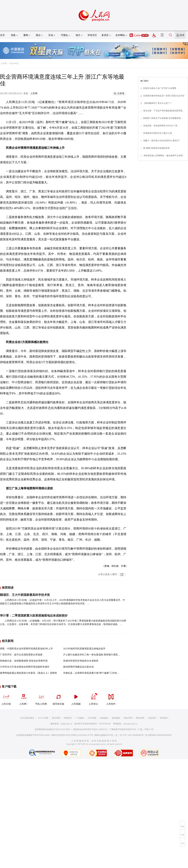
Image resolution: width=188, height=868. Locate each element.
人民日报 (6, 698)
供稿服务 (104, 718)
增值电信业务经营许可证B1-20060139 (90, 729)
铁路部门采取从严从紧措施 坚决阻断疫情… (163, 118)
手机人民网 (41, 698)
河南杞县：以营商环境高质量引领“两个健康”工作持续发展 (94, 673)
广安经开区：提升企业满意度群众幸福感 (21, 655)
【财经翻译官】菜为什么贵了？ (158, 103)
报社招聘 (56, 718)
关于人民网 (43, 718)
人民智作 (111, 698)
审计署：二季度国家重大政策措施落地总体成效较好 (34, 615)
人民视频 (76, 698)
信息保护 (152, 718)
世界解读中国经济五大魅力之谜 (158, 133)
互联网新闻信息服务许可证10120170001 (53, 729)
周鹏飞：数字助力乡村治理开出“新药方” (162, 141)
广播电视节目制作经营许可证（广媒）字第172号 (131, 729)
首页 (2, 35)
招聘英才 (68, 718)
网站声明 (128, 718)
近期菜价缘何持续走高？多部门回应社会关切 (164, 96)
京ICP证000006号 (136, 735)
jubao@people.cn (130, 724)
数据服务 (116, 718)
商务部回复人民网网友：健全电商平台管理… (164, 156)
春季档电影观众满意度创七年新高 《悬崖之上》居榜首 (28, 673)
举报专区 (92, 35)
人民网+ (23, 698)
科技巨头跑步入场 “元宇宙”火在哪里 (160, 88)
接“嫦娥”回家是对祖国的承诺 (156, 148)
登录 (182, 35)
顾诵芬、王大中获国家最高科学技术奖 (25, 595)
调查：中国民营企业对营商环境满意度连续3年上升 (26, 649)
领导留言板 (58, 698)
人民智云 (93, 698)
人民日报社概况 (27, 718)
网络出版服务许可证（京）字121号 (111, 735)
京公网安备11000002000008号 (158, 735)
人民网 (4, 63)
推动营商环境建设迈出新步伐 (78, 667)
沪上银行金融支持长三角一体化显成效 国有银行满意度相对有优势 (98, 655)
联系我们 (164, 718)
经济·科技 (14, 63)
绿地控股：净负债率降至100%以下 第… (161, 126)
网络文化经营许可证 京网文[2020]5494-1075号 (73, 735)
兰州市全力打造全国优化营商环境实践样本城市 (25, 667)
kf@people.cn (66, 724)
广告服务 (80, 718)
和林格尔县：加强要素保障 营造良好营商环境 (24, 661)
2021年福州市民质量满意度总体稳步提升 (84, 649)
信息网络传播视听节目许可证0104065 (33, 735)
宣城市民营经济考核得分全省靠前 (81, 661)
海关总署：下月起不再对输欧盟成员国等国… (164, 111)
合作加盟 (92, 718)
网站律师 (140, 718)
